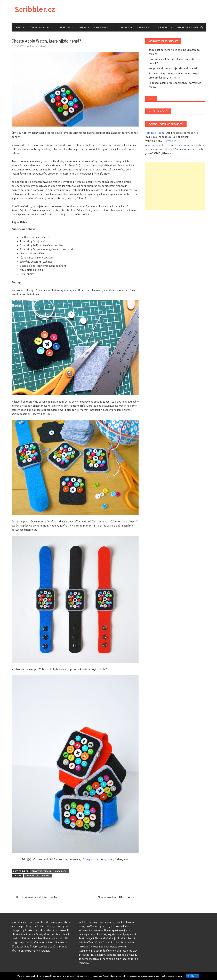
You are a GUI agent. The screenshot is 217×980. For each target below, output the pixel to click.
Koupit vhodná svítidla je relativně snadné (173, 68)
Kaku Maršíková (38, 46)
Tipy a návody (103, 27)
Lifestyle (64, 27)
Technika (143, 27)
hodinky (46, 876)
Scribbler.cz (35, 9)
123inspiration (90, 859)
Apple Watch (32, 876)
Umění (82, 27)
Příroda (126, 27)
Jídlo (18, 27)
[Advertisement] (175, 186)
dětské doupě (182, 145)
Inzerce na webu (189, 27)
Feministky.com (155, 133)
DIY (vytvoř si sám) (41, 871)
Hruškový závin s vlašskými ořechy (37, 897)
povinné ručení (154, 149)
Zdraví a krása (39, 27)
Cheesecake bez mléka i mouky (116, 897)
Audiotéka (162, 27)
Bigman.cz (170, 141)
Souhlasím (192, 976)
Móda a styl (61, 871)
